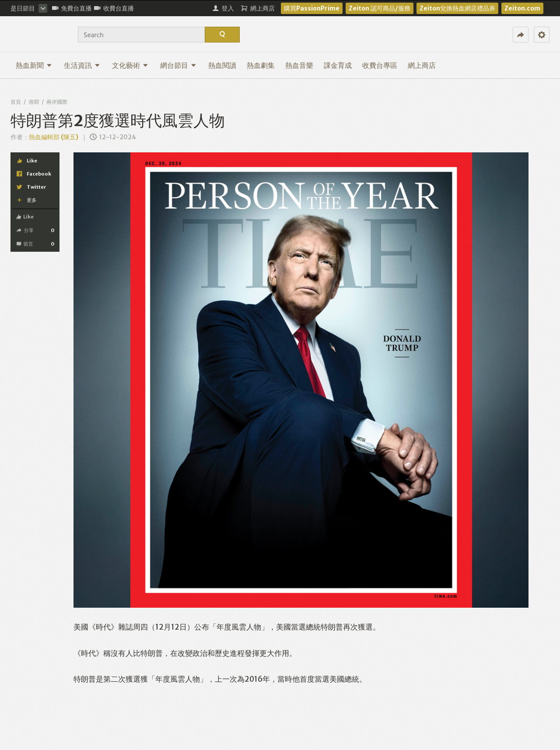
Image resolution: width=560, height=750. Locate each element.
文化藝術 (130, 65)
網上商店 (422, 65)
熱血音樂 (299, 65)
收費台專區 (380, 65)
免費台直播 (72, 8)
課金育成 (338, 65)
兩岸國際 (57, 102)
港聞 (34, 102)
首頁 (16, 102)
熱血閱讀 (222, 65)
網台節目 (178, 65)
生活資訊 (82, 65)
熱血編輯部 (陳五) (54, 137)
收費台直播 (114, 8)
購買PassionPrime (312, 8)
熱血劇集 (261, 65)
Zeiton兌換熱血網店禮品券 (457, 8)
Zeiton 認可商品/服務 (380, 8)
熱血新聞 (34, 65)
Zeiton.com (522, 8)
